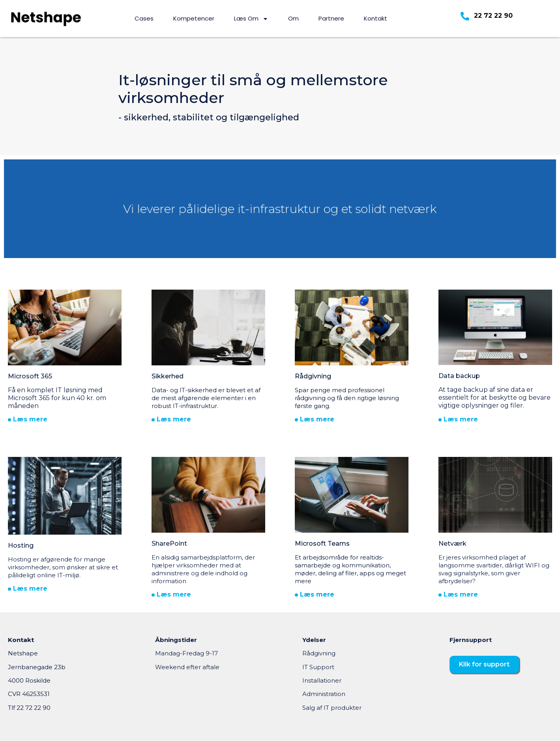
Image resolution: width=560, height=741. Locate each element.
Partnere (331, 18)
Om (293, 18)
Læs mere (30, 419)
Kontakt (376, 18)
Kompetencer (194, 18)
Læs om (251, 19)
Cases (144, 18)
